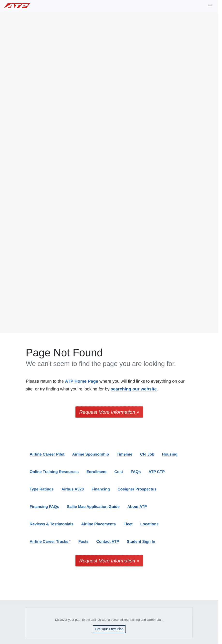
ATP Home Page (82, 381)
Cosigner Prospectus (137, 489)
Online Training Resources (54, 472)
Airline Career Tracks (50, 541)
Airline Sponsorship (91, 454)
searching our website (134, 389)
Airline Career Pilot (47, 454)
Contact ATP (108, 541)
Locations (149, 524)
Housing (170, 454)
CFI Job (147, 454)
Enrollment (96, 472)
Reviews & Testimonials (52, 524)
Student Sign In (141, 541)
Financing (101, 489)
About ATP (137, 507)
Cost (119, 472)
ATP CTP (157, 472)
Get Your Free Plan (109, 629)
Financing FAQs (44, 507)
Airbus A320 (73, 489)
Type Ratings (42, 489)
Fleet (128, 524)
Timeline (125, 454)
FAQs (136, 472)
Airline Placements (99, 524)
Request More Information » (109, 412)
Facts (83, 541)
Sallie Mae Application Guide (93, 507)
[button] (210, 6)
